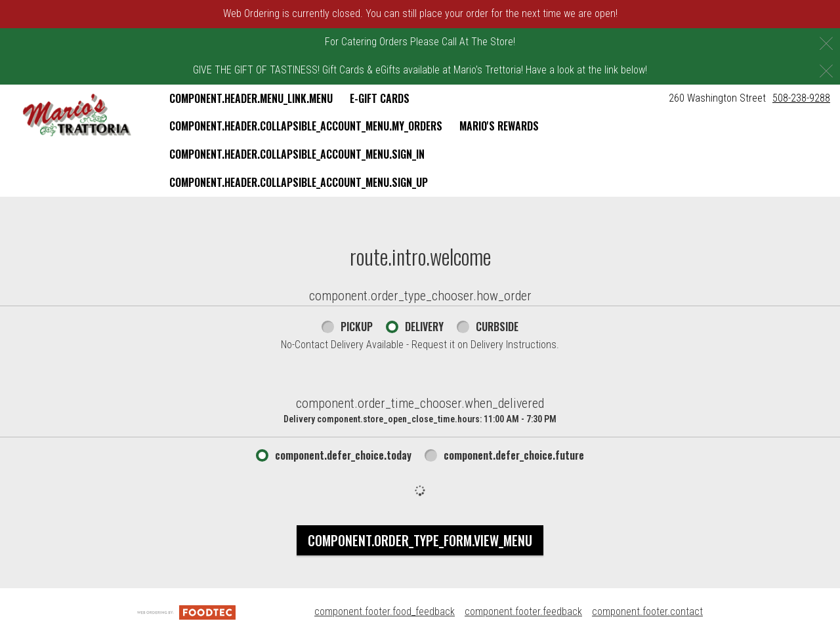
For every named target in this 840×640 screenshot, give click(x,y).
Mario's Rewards (499, 126)
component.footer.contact (647, 611)
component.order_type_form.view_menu (420, 540)
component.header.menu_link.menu (251, 98)
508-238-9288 (801, 98)
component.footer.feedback (523, 611)
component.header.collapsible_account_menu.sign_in (297, 154)
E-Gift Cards (380, 98)
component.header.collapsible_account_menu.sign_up (299, 182)
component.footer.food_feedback (385, 611)
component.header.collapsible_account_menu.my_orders (306, 126)
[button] (77, 115)
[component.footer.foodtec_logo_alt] (186, 611)
